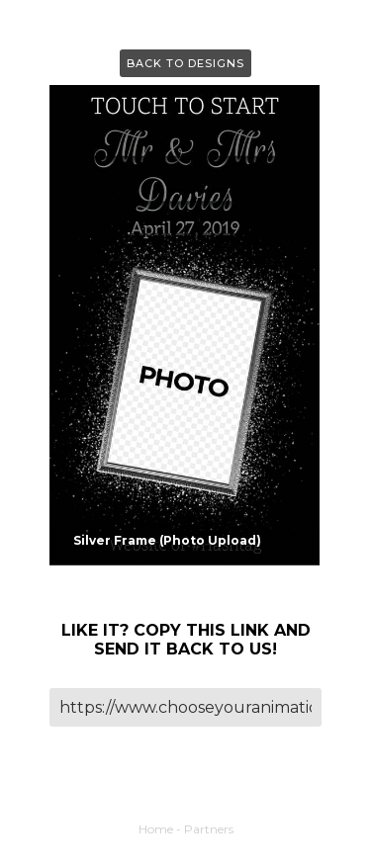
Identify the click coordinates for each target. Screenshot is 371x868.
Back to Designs (185, 63)
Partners (209, 829)
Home (156, 829)
